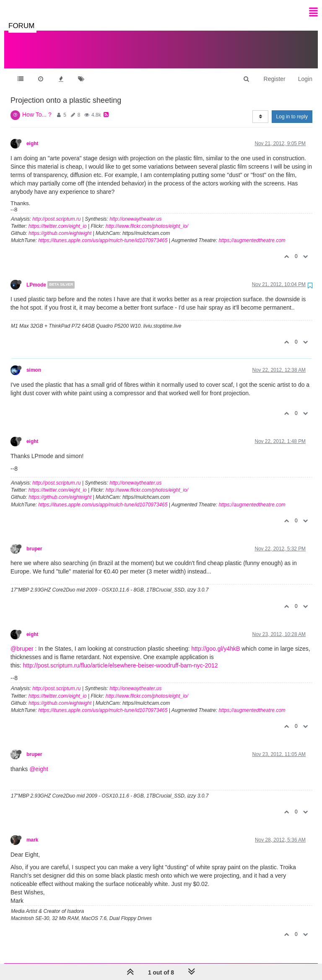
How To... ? (37, 106)
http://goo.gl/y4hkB (216, 640)
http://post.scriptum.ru (56, 211)
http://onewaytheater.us (135, 211)
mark (32, 831)
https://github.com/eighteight (60, 225)
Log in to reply (292, 108)
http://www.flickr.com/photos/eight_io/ (147, 218)
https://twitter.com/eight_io (58, 218)
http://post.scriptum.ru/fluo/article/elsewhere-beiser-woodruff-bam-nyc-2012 (121, 657)
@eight (39, 761)
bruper (34, 540)
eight (32, 135)
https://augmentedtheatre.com (252, 232)
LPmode (36, 276)
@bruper (22, 640)
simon (34, 362)
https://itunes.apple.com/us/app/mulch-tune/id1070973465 (103, 232)
